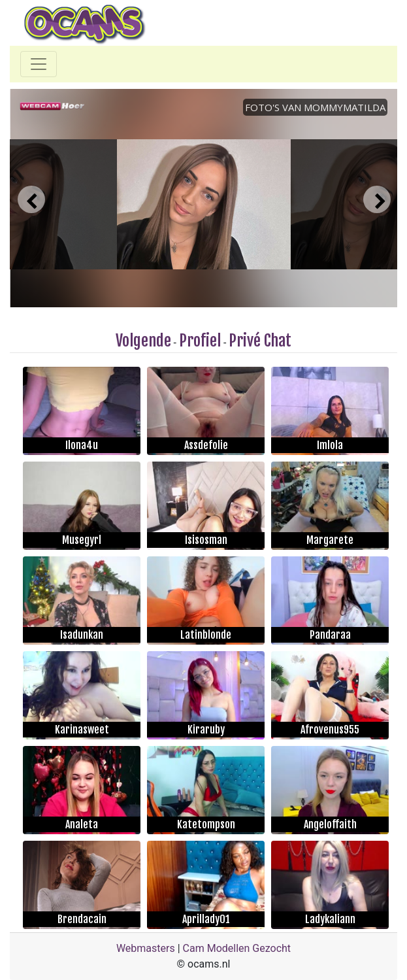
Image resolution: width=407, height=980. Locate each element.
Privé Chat (260, 341)
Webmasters (146, 948)
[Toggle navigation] (39, 64)
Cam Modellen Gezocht (237, 948)
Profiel (200, 341)
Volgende (143, 341)
